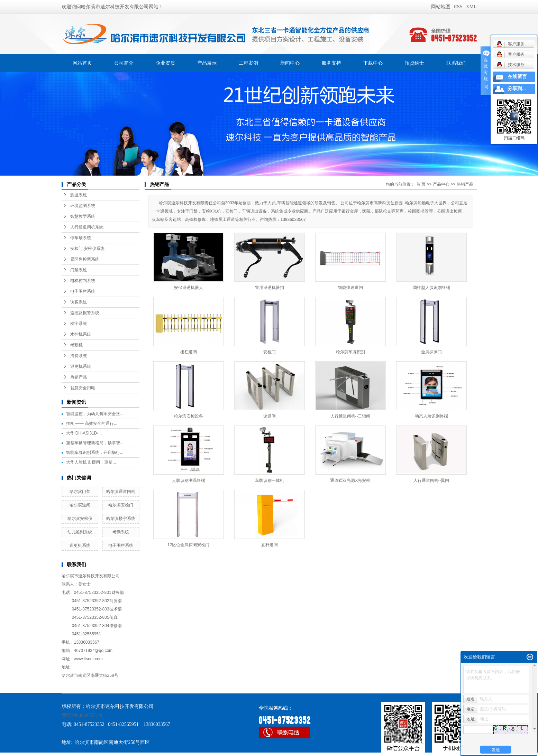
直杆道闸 (270, 545)
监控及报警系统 (85, 313)
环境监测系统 (83, 206)
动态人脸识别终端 (431, 416)
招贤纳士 (414, 63)
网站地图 (441, 7)
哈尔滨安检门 (121, 505)
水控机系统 (81, 334)
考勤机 (76, 345)
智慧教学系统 (83, 216)
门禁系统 (79, 270)
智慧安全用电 (83, 388)
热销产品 (79, 377)
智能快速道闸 (350, 288)
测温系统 (79, 195)
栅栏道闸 (189, 352)
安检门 (270, 352)
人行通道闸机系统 (87, 227)
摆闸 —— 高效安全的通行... (92, 423)
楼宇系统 (79, 324)
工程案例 (248, 63)
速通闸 (270, 416)
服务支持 (331, 63)
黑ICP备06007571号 (82, 715)
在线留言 (517, 77)
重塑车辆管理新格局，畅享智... (95, 443)
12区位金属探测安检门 (188, 545)
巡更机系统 (81, 366)
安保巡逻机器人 (189, 288)
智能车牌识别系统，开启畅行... (95, 452)
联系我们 (456, 63)
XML (471, 7)
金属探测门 (431, 352)
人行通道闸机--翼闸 (431, 480)
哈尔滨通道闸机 (121, 492)
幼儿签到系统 (80, 532)
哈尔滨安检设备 (189, 416)
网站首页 (82, 63)
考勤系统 (121, 532)
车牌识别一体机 (270, 480)
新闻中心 (290, 63)
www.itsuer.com (88, 659)
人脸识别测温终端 (189, 480)
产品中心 (441, 184)
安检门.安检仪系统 (87, 249)
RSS (458, 7)
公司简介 (124, 63)
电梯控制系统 (83, 281)
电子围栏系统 (83, 291)
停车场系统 (81, 238)
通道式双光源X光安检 (350, 480)
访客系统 (79, 302)
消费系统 (79, 356)
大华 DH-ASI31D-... (84, 433)
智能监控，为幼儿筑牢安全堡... (95, 414)
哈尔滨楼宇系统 (121, 519)
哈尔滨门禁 (80, 492)
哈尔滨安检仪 (80, 519)
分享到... (517, 89)
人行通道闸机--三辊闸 (350, 416)
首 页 (421, 184)
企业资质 (165, 63)
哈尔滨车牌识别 (350, 352)
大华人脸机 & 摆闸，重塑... (91, 462)
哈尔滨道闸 (80, 505)
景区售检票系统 (85, 259)
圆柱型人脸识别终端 (431, 288)
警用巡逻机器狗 (270, 288)
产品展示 (207, 63)
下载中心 (373, 63)
